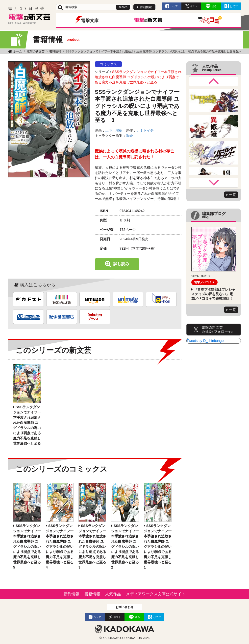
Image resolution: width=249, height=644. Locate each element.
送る (214, 6)
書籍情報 (55, 51)
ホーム (18, 51)
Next (214, 183)
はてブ (234, 6)
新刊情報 (72, 594)
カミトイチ (145, 130)
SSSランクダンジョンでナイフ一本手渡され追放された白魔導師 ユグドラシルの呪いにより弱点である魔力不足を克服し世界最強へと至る (138, 77)
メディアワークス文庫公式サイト (156, 594)
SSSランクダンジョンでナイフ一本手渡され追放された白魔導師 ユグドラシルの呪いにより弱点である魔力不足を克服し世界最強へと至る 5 (29, 547)
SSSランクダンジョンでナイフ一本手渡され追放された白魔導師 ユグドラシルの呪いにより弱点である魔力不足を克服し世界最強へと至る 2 (127, 547)
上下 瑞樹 (114, 130)
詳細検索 (146, 7)
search (123, 7)
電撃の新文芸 (36, 51)
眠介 (129, 136)
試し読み (121, 264)
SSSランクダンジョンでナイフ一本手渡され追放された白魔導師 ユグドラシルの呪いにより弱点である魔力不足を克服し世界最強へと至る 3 (94, 547)
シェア (174, 6)
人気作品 (113, 594)
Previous (214, 81)
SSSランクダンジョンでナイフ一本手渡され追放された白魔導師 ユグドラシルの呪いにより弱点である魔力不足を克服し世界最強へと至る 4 (61, 547)
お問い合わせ (124, 607)
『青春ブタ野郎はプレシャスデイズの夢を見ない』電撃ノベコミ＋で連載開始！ (213, 294)
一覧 (232, 195)
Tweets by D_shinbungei (206, 341)
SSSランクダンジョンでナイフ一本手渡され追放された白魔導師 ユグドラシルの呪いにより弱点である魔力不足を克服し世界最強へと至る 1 (159, 547)
